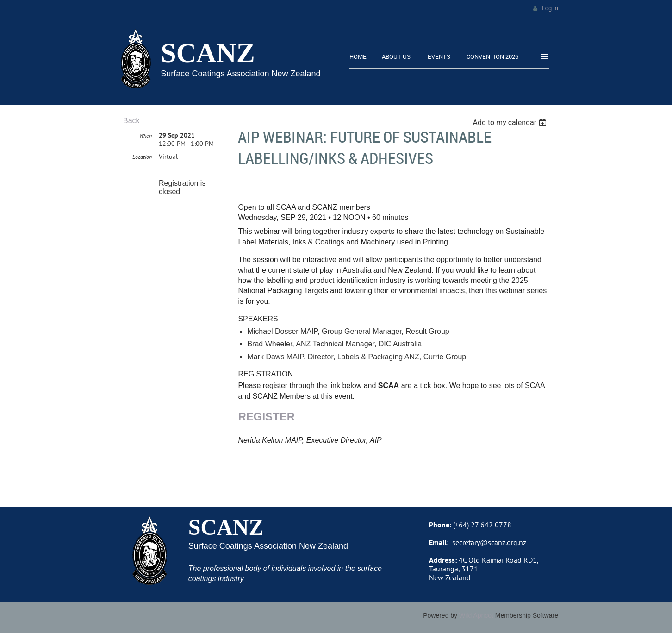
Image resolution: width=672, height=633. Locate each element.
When (146, 135)
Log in (550, 8)
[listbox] (511, 122)
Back (131, 121)
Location (142, 157)
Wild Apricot (476, 615)
